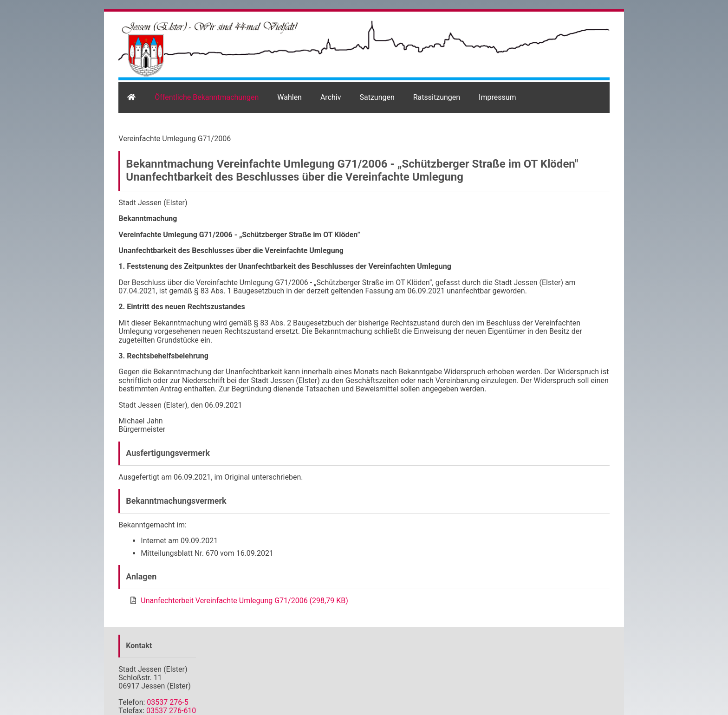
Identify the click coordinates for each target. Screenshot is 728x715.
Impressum (497, 97)
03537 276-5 (167, 702)
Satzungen (377, 97)
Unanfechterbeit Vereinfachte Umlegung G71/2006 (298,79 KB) (244, 601)
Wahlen (289, 97)
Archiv (331, 97)
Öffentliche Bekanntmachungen (207, 97)
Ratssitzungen (437, 97)
